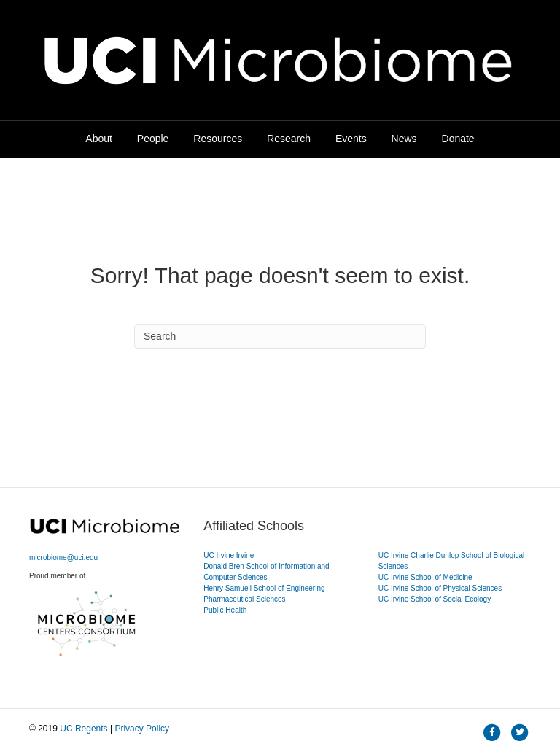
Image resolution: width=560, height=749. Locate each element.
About (99, 139)
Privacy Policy (142, 729)
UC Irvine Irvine (229, 555)
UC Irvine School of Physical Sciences (440, 588)
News (404, 139)
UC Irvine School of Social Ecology (435, 599)
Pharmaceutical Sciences (244, 599)
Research (289, 139)
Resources (218, 139)
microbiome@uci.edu (63, 558)
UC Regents (83, 729)
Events (351, 139)
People (153, 139)
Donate (458, 139)
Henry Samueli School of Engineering (264, 588)
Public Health (225, 610)
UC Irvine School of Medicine (425, 577)
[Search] (280, 336)
